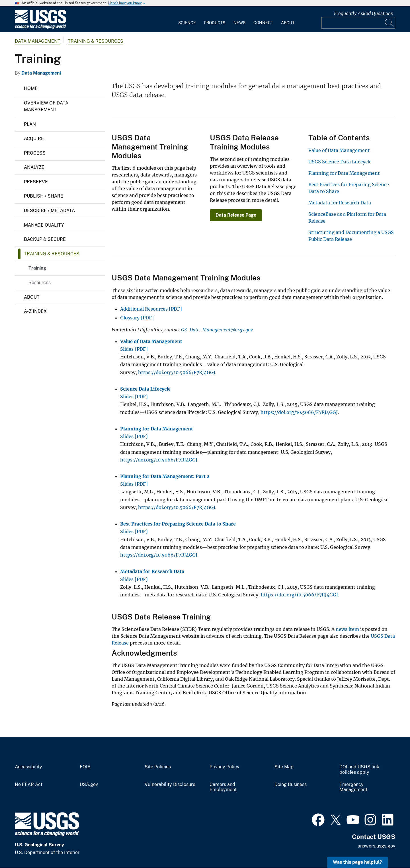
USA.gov (89, 785)
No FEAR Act (29, 785)
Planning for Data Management (344, 173)
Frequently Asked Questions (363, 14)
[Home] (40, 27)
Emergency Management (353, 787)
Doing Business (291, 785)
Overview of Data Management (46, 106)
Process (35, 153)
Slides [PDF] (134, 349)
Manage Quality (44, 225)
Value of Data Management (339, 150)
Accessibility (28, 767)
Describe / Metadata (49, 211)
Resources (40, 283)
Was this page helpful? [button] (357, 862)
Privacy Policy (225, 767)
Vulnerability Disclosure (170, 785)
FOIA (85, 767)
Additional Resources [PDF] (151, 309)
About (288, 23)
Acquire (34, 138)
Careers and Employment (223, 787)
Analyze (34, 167)
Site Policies (158, 767)
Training (37, 268)
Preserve (36, 182)
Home (31, 88)
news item (347, 629)
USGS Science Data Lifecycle (340, 162)
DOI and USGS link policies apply (359, 770)
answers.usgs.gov (376, 846)
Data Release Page (236, 215)
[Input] (358, 23)
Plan (30, 124)
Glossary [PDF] (137, 318)
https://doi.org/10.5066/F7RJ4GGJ (177, 372)
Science (187, 23)
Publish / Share (44, 196)
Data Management (38, 41)
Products (215, 23)
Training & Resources (96, 41)
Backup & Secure (45, 239)
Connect (263, 23)
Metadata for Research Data (340, 203)
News (239, 23)
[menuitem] (187, 19)
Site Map (284, 767)
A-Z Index (35, 311)
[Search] (389, 23)
